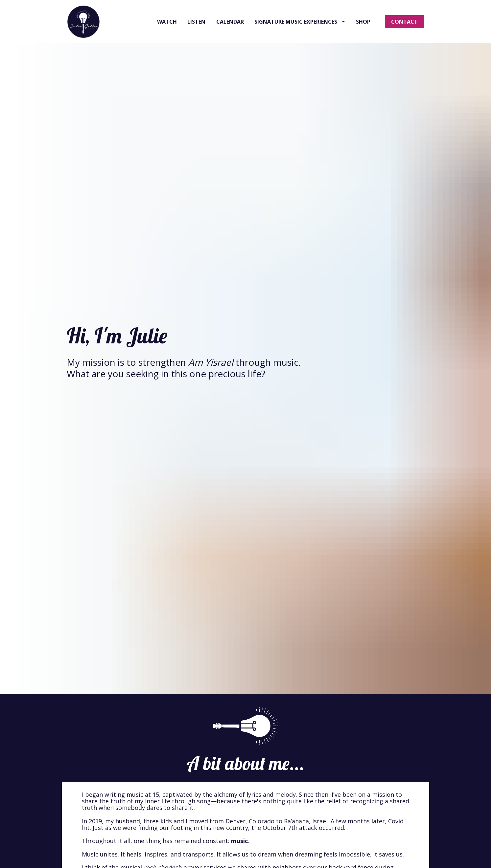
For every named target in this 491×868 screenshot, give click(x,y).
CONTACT (404, 32)
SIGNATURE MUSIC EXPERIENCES (300, 32)
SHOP (363, 32)
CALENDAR (230, 32)
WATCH (167, 32)
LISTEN (196, 32)
